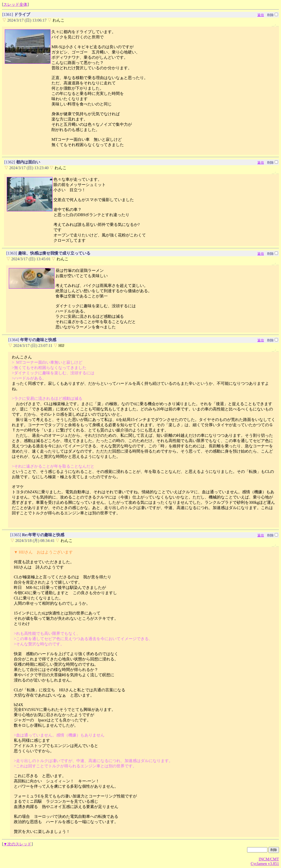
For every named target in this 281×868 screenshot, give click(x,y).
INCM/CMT (269, 859)
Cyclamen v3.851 (265, 864)
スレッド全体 (15, 4)
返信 (261, 15)
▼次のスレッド (17, 844)
